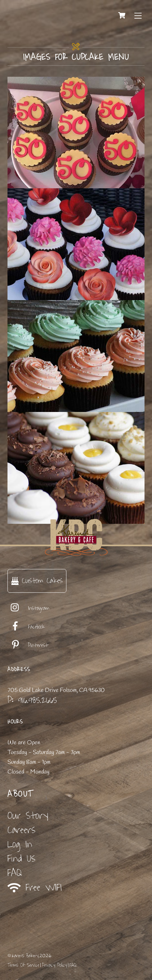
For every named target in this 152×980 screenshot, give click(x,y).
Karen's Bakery (25, 956)
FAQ (15, 873)
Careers (21, 830)
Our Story (28, 816)
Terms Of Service (23, 965)
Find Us (21, 859)
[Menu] (138, 15)
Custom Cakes (37, 581)
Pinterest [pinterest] (28, 645)
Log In (20, 844)
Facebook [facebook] (26, 627)
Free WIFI (35, 887)
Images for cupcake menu (76, 57)
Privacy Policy (54, 965)
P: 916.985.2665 (32, 700)
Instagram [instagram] (28, 608)
